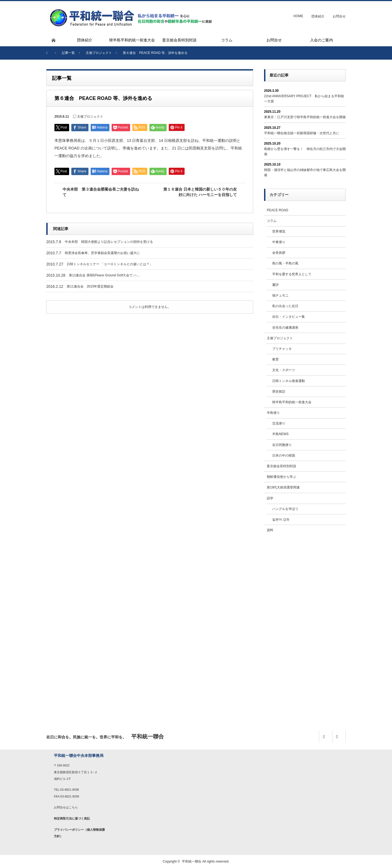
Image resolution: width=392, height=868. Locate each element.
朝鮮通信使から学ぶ (281, 477)
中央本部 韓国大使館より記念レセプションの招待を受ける (109, 242)
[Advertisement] (305, 625)
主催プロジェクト (90, 117)
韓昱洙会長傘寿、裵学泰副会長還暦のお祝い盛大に (102, 253)
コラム (272, 221)
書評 (275, 285)
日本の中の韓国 (284, 456)
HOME (298, 16)
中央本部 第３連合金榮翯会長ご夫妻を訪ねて (101, 192)
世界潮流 (279, 231)
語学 (270, 498)
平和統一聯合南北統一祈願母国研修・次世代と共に (302, 133)
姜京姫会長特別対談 (281, 466)
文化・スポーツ (284, 370)
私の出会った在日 (285, 306)
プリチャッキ (282, 349)
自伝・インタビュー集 (289, 317)
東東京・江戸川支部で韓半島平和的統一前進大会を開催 (305, 117)
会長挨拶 (279, 253)
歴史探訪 (279, 392)
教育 (275, 359)
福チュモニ (280, 295)
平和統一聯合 (192, 861)
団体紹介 (318, 16)
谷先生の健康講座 (285, 328)
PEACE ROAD (278, 210)
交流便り (279, 423)
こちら (73, 807)
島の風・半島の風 (285, 263)
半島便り (273, 413)
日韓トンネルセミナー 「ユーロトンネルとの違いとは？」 (110, 264)
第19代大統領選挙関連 (283, 487)
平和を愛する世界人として (292, 274)
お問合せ (339, 16)
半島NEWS (280, 434)
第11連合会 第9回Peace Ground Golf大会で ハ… (104, 275)
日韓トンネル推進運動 (289, 381)
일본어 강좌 (281, 519)
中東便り (279, 242)
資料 (270, 530)
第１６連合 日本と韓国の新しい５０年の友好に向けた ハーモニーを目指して (200, 192)
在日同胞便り (282, 445)
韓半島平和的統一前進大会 (292, 402)
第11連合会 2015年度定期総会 (90, 286)
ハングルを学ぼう (285, 509)
